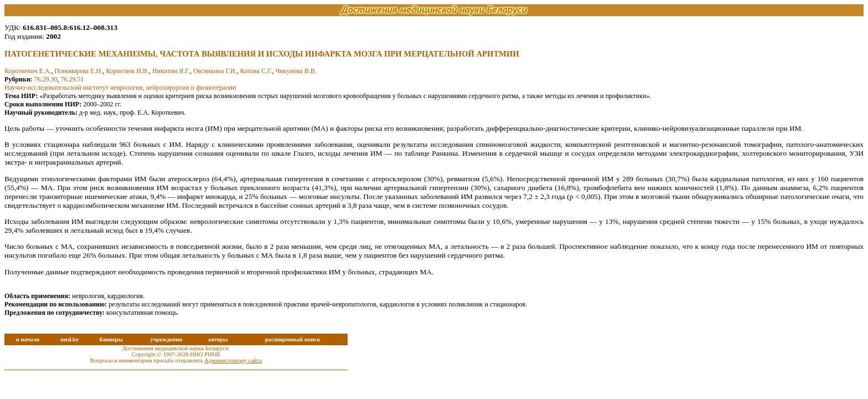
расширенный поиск (293, 339)
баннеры (111, 339)
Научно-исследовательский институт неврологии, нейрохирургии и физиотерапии (120, 88)
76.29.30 (46, 79)
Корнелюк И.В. (127, 71)
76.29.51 (73, 79)
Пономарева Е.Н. (78, 71)
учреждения (166, 339)
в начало (28, 339)
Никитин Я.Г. (171, 71)
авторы (218, 339)
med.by (69, 339)
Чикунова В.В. (296, 71)
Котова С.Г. (256, 71)
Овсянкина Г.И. (215, 71)
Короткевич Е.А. (28, 71)
